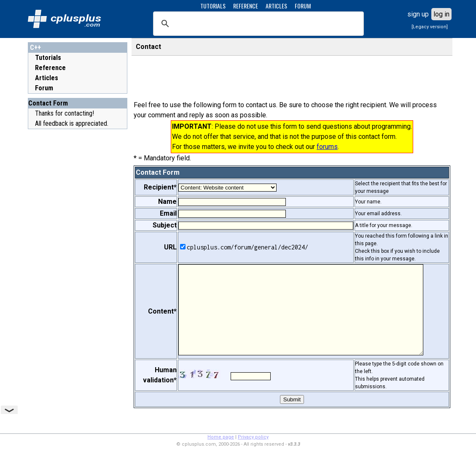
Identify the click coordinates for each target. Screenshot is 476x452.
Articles (47, 78)
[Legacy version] (430, 27)
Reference (50, 68)
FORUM (303, 6)
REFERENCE (246, 6)
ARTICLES (276, 6)
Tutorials (48, 58)
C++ (35, 47)
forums (327, 147)
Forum (44, 88)
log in (441, 14)
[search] (257, 24)
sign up (418, 14)
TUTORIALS (213, 6)
